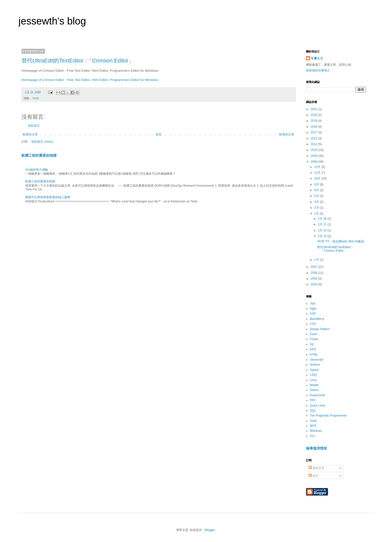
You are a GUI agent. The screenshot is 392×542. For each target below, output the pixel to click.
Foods (314, 339)
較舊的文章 (287, 134)
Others (314, 390)
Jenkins (315, 365)
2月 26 (323, 219)
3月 (317, 208)
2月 (317, 214)
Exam (314, 334)
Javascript (316, 360)
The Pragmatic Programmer (328, 416)
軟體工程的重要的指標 (39, 155)
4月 (317, 202)
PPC (313, 400)
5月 (317, 196)
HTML (314, 355)
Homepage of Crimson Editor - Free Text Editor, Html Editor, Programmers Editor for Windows (90, 80)
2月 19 (323, 236)
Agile (313, 309)
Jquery (314, 370)
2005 (314, 279)
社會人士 (317, 58)
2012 (314, 144)
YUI (312, 436)
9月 (317, 184)
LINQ (313, 375)
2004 (314, 284)
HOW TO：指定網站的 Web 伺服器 (340, 241)
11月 (318, 173)
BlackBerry (317, 319)
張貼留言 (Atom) (42, 142)
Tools (36, 98)
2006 (314, 273)
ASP (313, 314)
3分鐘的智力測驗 (37, 170)
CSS (313, 324)
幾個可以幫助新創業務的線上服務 (48, 197)
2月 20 (323, 230)
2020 (314, 115)
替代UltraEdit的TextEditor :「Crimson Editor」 (78, 61)
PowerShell (317, 395)
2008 (314, 162)
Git (312, 344)
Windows (316, 431)
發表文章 (317, 468)
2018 (314, 127)
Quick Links (317, 406)
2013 (314, 138)
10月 (318, 178)
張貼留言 (34, 126)
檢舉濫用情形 (316, 448)
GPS (313, 349)
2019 (314, 121)
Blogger (210, 530)
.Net (312, 304)
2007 (314, 267)
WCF (313, 426)
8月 (317, 190)
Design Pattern (320, 329)
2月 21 (323, 224)
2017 (314, 132)
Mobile (314, 385)
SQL (313, 411)
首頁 (158, 134)
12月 (318, 167)
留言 (314, 476)
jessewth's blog (52, 21)
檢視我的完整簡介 (318, 70)
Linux (313, 380)
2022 (314, 109)
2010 (314, 150)
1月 (317, 260)
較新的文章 (30, 134)
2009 (314, 156)
